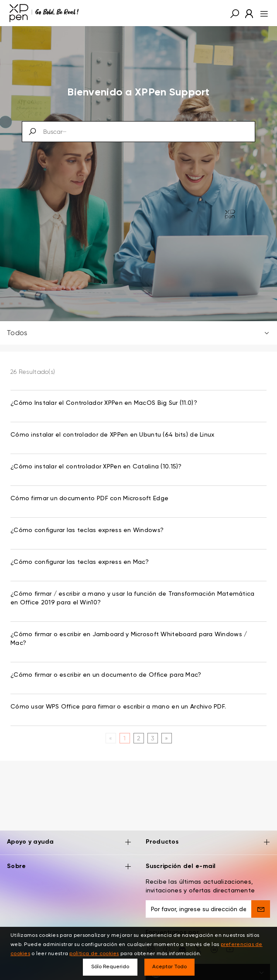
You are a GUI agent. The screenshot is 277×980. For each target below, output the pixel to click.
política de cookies (94, 954)
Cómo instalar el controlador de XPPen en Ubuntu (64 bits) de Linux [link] (112, 435)
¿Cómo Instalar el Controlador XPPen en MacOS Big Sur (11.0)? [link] (104, 403)
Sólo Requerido (110, 967)
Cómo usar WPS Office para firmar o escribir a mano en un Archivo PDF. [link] (118, 707)
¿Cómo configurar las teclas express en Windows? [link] (87, 530)
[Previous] (111, 738)
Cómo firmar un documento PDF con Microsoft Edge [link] (89, 498)
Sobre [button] (69, 860)
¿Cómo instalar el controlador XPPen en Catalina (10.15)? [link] (96, 467)
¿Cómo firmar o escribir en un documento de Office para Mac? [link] (106, 675)
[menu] (262, 13)
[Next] (166, 738)
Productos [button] (208, 836)
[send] (261, 902)
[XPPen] (44, 13)
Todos (138, 333)
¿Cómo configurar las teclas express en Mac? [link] (80, 562)
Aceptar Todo (169, 967)
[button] (235, 13)
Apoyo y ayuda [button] (69, 836)
